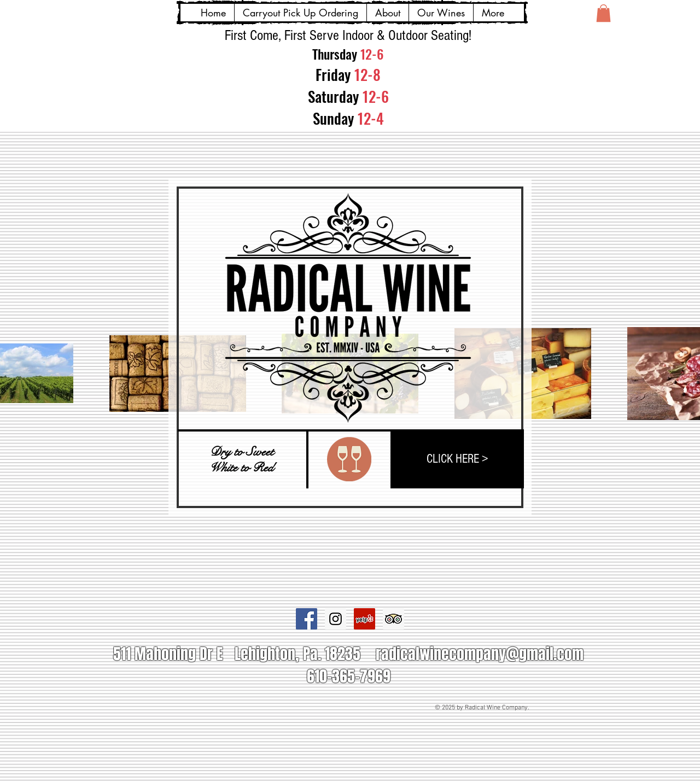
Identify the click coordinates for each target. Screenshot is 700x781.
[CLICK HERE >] (457, 459)
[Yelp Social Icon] (364, 619)
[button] (603, 13)
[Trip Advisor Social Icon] (393, 619)
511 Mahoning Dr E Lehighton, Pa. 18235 (237, 654)
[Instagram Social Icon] (336, 619)
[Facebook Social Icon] (307, 619)
